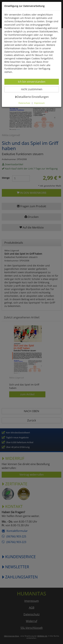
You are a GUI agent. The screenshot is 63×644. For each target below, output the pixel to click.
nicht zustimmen (34, 89)
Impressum (39, 103)
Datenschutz (24, 103)
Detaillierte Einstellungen (32, 97)
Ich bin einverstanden (32, 82)
